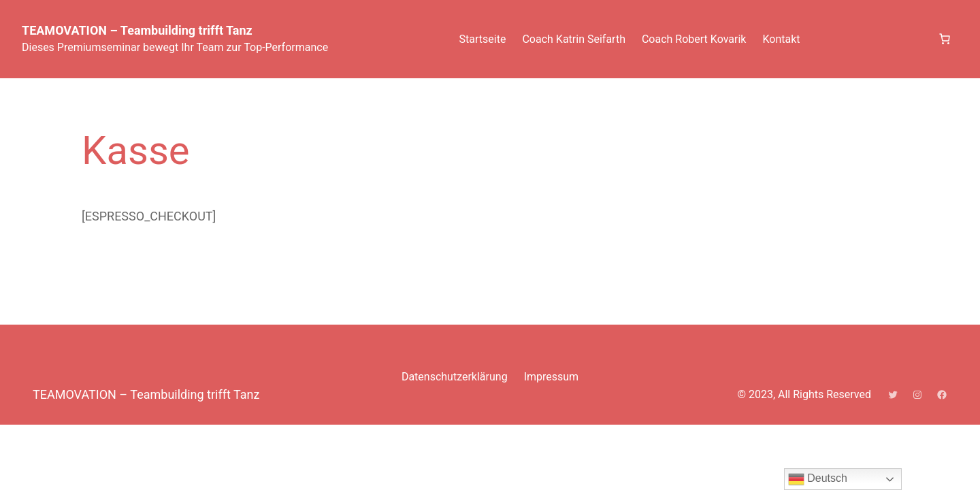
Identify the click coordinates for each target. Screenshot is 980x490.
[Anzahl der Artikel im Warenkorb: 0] (945, 39)
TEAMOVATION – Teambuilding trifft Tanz (137, 30)
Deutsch (818, 479)
